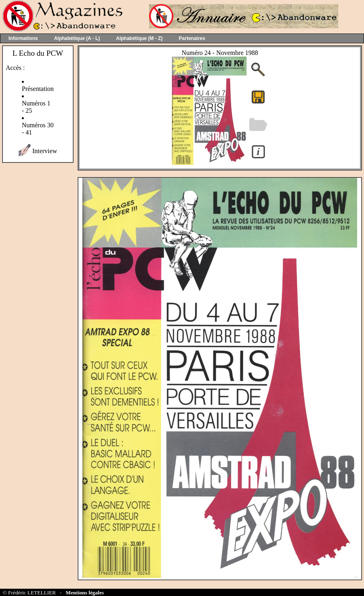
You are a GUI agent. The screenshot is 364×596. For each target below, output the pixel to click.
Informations (23, 38)
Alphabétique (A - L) (77, 38)
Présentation (38, 89)
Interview (45, 151)
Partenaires (192, 38)
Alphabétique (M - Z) (139, 38)
